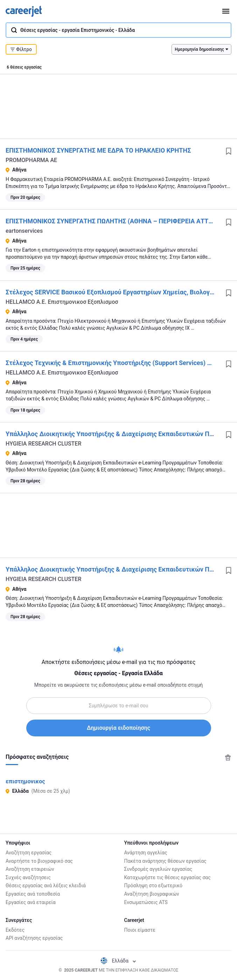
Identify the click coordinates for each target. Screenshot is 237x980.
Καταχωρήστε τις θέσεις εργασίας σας (168, 877)
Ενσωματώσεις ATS (146, 902)
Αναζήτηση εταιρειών (30, 869)
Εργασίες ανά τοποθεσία (33, 894)
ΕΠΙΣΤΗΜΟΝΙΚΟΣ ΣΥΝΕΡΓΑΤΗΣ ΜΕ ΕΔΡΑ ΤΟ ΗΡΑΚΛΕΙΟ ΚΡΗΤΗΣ (98, 150)
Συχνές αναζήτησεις (28, 877)
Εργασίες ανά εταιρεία (31, 902)
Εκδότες (15, 930)
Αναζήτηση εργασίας (29, 853)
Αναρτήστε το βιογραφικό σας (39, 861)
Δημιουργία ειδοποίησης (118, 728)
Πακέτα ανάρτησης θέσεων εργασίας (165, 861)
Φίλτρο (21, 49)
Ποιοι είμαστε (140, 930)
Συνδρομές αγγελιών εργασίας (158, 869)
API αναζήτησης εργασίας (34, 938)
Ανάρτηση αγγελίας (146, 853)
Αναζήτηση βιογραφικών (152, 894)
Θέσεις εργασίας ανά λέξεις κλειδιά (46, 885)
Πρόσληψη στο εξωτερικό (153, 885)
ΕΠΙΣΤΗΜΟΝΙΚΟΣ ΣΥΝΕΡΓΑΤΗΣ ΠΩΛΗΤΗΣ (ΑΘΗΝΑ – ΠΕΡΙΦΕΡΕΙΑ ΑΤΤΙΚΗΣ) (115, 221)
